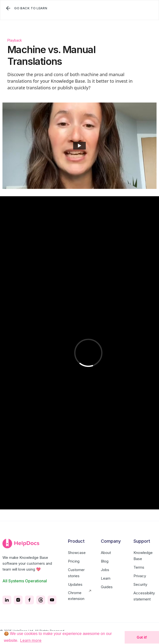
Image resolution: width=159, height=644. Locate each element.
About (106, 553)
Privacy (140, 576)
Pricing (74, 561)
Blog (105, 561)
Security (140, 584)
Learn (106, 578)
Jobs (105, 570)
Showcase (77, 553)
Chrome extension (76, 596)
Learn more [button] (31, 640)
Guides (107, 587)
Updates (75, 584)
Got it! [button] (142, 637)
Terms (139, 567)
